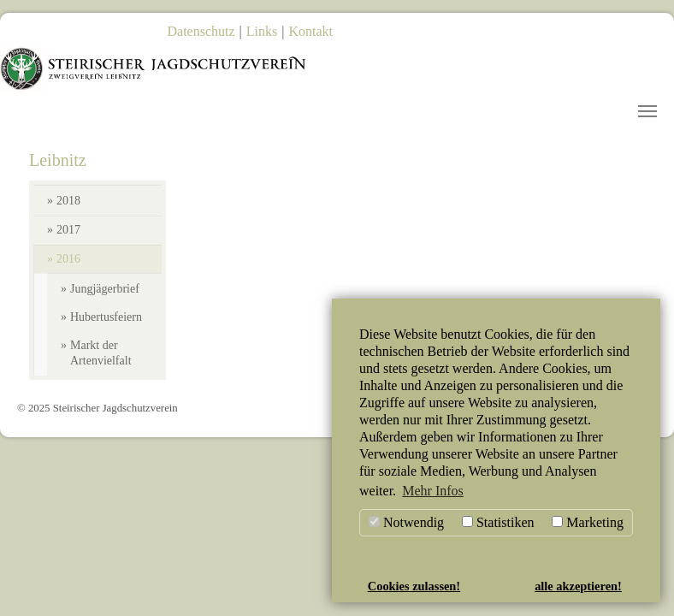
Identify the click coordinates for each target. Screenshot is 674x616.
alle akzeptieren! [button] (578, 586)
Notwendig (406, 522)
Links (262, 31)
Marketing (588, 522)
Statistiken (498, 522)
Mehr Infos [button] (433, 491)
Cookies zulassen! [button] (414, 586)
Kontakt (310, 31)
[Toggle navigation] (647, 111)
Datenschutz (201, 31)
